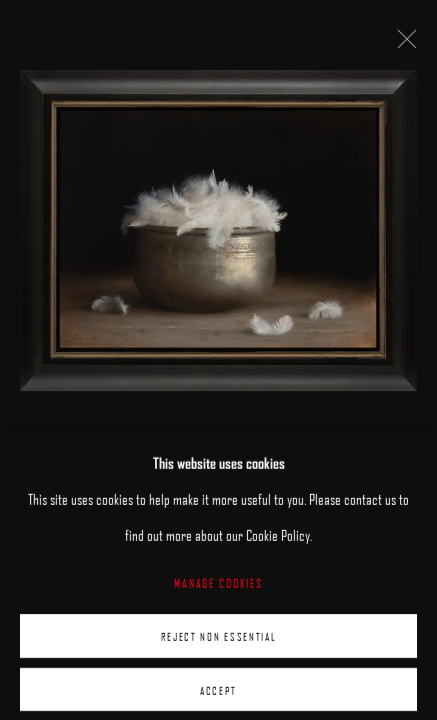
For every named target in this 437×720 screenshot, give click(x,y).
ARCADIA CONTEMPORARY (125, 21)
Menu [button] (407, 20)
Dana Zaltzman (87, 499)
